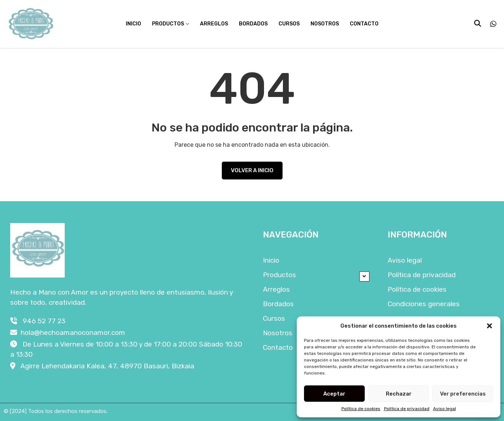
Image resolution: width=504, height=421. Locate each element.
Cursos (289, 24)
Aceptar (334, 394)
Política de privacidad (407, 409)
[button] (489, 326)
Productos (168, 24)
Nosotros (325, 24)
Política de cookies (361, 409)
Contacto (364, 24)
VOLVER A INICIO (252, 170)
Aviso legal (445, 409)
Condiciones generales (424, 304)
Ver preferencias (463, 394)
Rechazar (399, 394)
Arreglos (214, 24)
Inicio (133, 24)
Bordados (253, 24)
